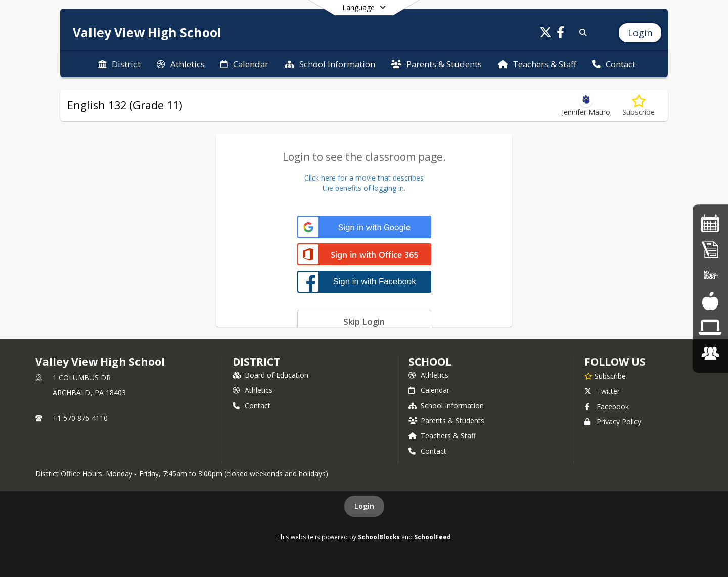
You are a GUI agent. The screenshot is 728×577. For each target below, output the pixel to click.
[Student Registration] (710, 250)
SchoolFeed (433, 537)
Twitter (602, 391)
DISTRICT (256, 362)
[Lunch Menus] (710, 302)
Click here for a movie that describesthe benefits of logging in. (364, 183)
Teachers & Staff (442, 436)
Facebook (607, 406)
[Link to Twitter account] (545, 34)
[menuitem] (119, 64)
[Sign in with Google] (364, 227)
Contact (252, 405)
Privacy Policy (613, 421)
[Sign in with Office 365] (364, 255)
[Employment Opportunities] (710, 353)
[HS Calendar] (710, 223)
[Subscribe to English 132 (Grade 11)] (639, 105)
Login (364, 506)
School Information (446, 405)
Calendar (429, 390)
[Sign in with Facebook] (364, 281)
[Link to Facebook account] (561, 34)
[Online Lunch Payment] (710, 275)
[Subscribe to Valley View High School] (605, 376)
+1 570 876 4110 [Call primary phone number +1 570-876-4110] (80, 418)
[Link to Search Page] (581, 33)
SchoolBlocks (379, 537)
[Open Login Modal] (640, 33)
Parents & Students (446, 420)
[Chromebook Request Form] (710, 327)
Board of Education (270, 375)
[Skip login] (364, 321)
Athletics (253, 390)
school (430, 362)
